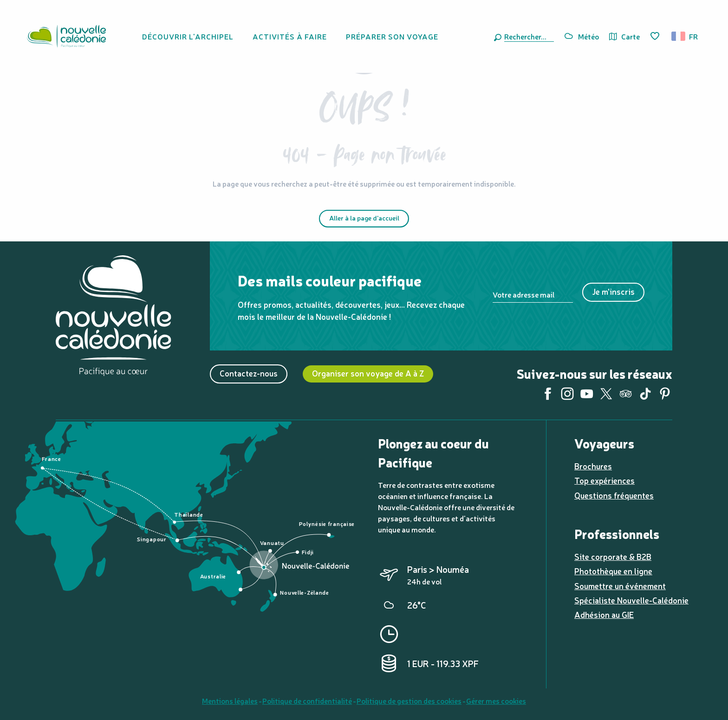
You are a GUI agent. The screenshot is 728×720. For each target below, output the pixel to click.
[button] (527, 36)
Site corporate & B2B (613, 556)
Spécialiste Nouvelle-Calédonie (631, 600)
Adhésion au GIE (604, 614)
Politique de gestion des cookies (409, 701)
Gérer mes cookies (496, 701)
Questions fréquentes (614, 495)
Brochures (593, 466)
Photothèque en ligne (613, 571)
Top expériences (604, 480)
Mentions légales (230, 701)
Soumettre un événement (620, 586)
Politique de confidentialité (307, 701)
